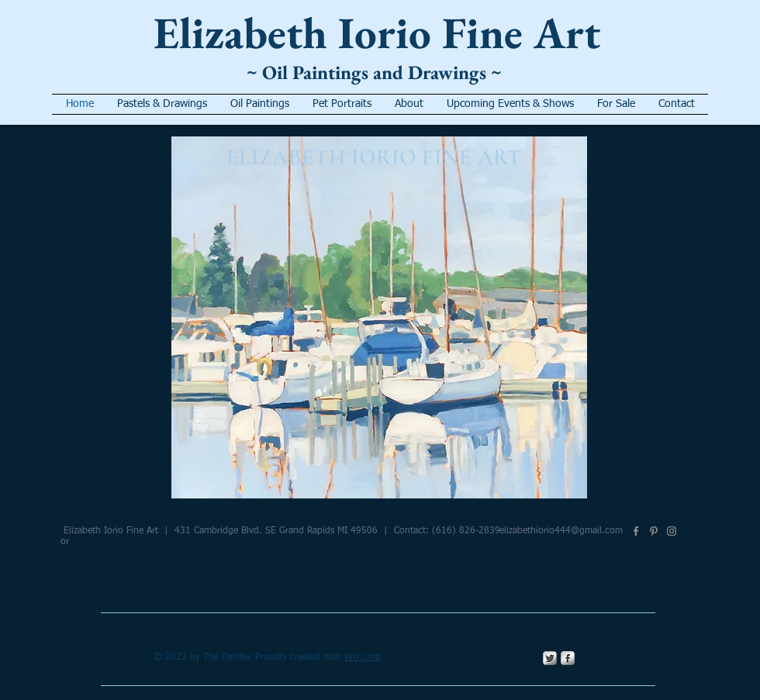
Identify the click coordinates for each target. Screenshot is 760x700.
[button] (379, 317)
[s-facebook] (568, 658)
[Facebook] (636, 531)
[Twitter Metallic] (550, 658)
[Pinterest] (654, 531)
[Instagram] (672, 531)
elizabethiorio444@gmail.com (561, 531)
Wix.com (363, 657)
